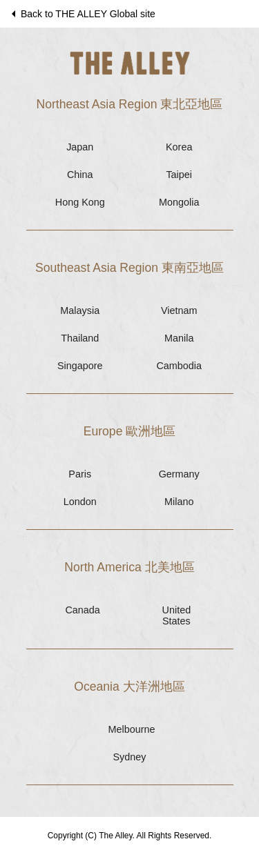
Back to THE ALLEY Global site (82, 14)
